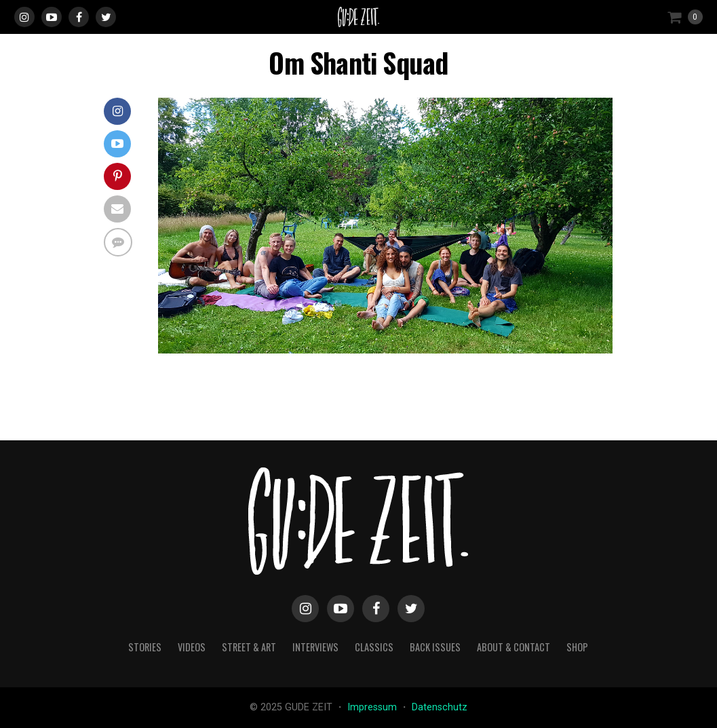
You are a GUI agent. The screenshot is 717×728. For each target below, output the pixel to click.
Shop (577, 647)
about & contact (513, 647)
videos (192, 647)
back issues (435, 647)
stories (145, 647)
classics (374, 647)
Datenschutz (440, 707)
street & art (249, 647)
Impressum (373, 707)
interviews (315, 647)
